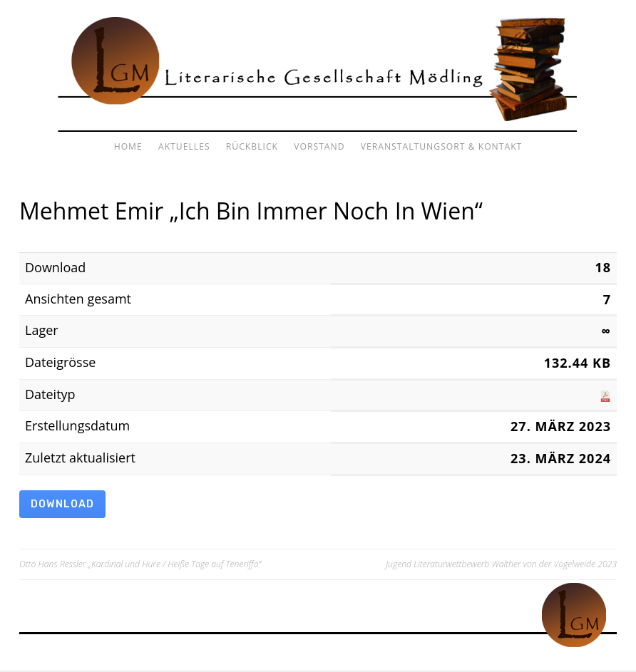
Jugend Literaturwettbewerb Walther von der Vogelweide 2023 (501, 565)
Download (65, 505)
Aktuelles (184, 146)
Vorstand (319, 146)
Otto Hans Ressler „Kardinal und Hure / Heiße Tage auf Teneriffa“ (140, 565)
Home (128, 146)
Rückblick (252, 146)
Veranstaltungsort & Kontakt (442, 146)
